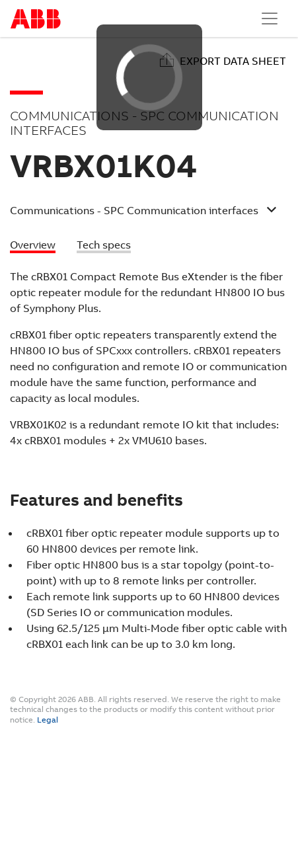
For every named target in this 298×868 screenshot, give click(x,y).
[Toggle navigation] (270, 19)
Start (36, 19)
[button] (143, 212)
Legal (48, 720)
